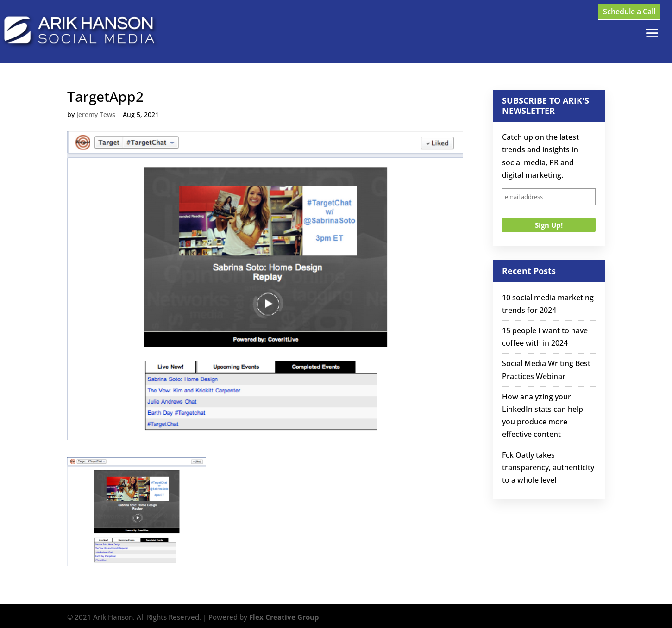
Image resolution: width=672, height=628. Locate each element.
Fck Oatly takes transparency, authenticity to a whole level (548, 467)
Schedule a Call (629, 12)
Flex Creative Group (284, 617)
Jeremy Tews (96, 115)
